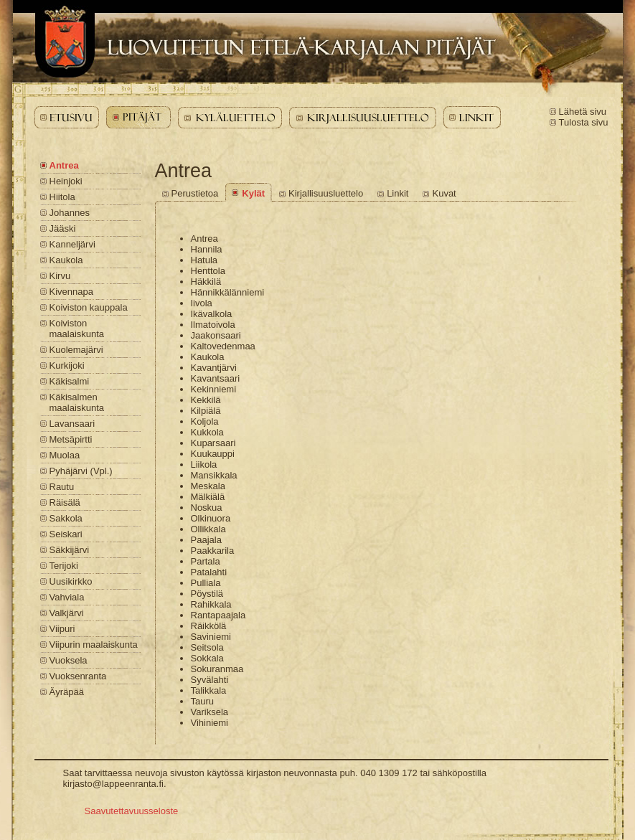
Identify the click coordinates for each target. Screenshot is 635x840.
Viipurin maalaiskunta (94, 645)
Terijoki (64, 566)
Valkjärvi (67, 613)
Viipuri (62, 629)
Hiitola (62, 197)
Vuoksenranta (78, 676)
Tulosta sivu (584, 122)
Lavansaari (72, 424)
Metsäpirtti (71, 439)
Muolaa (65, 455)
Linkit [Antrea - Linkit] (398, 193)
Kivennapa (71, 292)
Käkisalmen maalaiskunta (77, 402)
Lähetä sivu (583, 112)
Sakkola (66, 518)
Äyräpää (67, 692)
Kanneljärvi (72, 244)
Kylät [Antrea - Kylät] (253, 193)
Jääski (63, 228)
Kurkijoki (67, 365)
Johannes (70, 213)
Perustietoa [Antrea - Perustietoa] (195, 193)
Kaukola (66, 260)
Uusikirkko (71, 581)
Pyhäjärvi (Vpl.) (81, 471)
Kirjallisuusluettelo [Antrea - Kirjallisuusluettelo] (326, 193)
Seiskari (66, 534)
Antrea (64, 165)
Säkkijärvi (70, 550)
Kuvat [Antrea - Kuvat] (444, 193)
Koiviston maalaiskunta (77, 329)
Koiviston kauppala (89, 307)
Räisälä (65, 502)
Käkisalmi (70, 381)
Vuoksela (69, 660)
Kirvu (60, 276)
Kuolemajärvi (76, 350)
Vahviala (67, 597)
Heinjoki (66, 181)
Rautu (62, 487)
